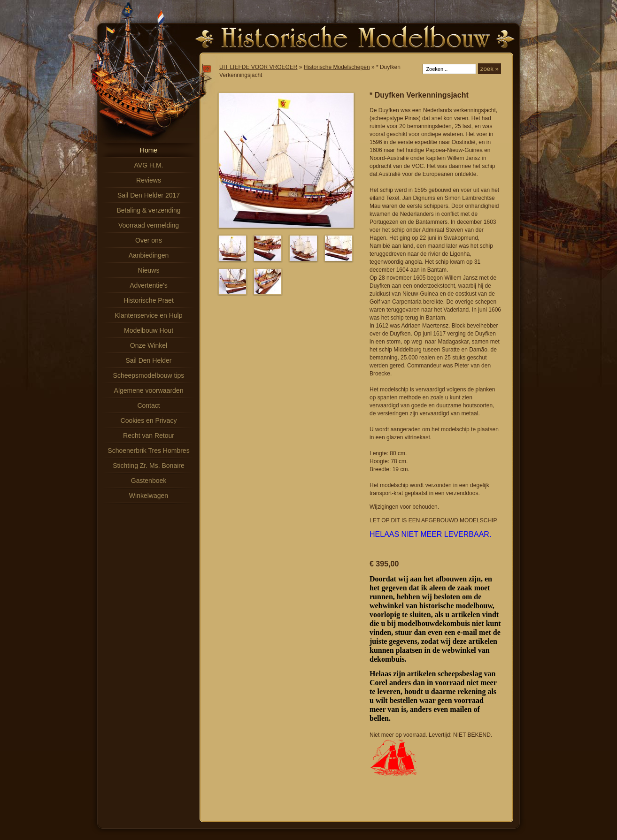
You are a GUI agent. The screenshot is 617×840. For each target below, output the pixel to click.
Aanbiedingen (149, 255)
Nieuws (149, 270)
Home (149, 150)
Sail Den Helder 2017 (149, 195)
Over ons (149, 240)
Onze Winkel (149, 345)
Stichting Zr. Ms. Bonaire (149, 466)
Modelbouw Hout (149, 330)
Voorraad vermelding (149, 225)
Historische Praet (149, 300)
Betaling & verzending (148, 210)
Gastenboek (149, 481)
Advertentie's (149, 285)
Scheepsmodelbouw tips (149, 375)
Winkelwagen (149, 496)
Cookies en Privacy (149, 420)
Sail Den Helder (148, 360)
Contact (148, 405)
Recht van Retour (149, 435)
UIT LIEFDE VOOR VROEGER (258, 67)
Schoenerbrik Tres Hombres (148, 451)
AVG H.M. (149, 165)
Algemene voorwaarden (149, 390)
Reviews (149, 180)
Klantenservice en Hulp (149, 315)
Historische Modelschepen (337, 67)
